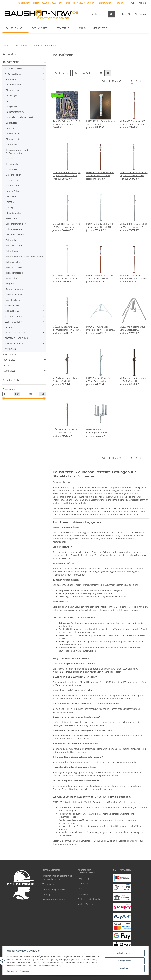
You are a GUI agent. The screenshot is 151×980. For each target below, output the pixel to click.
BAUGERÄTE (11, 79)
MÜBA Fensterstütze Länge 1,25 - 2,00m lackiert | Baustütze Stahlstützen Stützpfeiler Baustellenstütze (134, 380)
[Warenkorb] (141, 14)
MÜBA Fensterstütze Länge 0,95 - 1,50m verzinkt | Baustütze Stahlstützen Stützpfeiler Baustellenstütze (101, 380)
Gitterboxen (12, 169)
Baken (9, 101)
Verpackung (84, 878)
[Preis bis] (33, 394)
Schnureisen (12, 240)
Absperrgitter (13, 90)
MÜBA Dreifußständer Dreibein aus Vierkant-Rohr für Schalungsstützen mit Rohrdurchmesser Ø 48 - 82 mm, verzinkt (100, 328)
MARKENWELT (9, 371)
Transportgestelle (15, 273)
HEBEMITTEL (12, 180)
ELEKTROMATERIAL (14, 322)
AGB (80, 889)
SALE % (6, 365)
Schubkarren (12, 251)
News (131, 3)
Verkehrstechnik (14, 295)
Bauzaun (10, 128)
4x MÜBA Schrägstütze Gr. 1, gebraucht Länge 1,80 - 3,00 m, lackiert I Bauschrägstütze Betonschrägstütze (67, 123)
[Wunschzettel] (129, 14)
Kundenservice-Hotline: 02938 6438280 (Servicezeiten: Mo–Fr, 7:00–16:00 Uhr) (56, 3)
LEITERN (10, 202)
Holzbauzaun (12, 186)
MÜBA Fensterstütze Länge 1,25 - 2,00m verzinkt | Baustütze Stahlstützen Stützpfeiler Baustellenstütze (67, 431)
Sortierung (60, 73)
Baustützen (12, 123)
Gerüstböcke (12, 164)
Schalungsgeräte (14, 229)
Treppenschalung (15, 289)
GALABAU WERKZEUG (15, 333)
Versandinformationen (54, 900)
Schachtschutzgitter (16, 224)
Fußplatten (11, 145)
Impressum (12, 971)
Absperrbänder (13, 85)
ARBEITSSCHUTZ (13, 74)
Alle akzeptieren (124, 953)
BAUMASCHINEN (13, 305)
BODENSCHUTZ (10, 354)
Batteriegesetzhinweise (89, 899)
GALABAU (9, 327)
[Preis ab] (8, 394)
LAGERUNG (11, 197)
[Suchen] (99, 14)
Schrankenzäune (14, 246)
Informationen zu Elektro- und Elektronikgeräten (57, 877)
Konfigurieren (124, 961)
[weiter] (146, 81)
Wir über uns (49, 884)
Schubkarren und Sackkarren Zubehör (25, 256)
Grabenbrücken (14, 175)
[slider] (4, 399)
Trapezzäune (12, 278)
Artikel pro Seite (83, 73)
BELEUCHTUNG (12, 311)
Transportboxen (14, 267)
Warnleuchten (13, 300)
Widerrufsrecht (85, 904)
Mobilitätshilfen (14, 213)
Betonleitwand (13, 134)
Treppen (10, 284)
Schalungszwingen (15, 235)
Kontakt (143, 3)
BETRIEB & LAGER (13, 316)
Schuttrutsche (13, 262)
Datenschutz (26, 971)
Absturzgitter (12, 96)
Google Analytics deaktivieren (53, 976)
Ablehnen (124, 968)
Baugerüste (12, 106)
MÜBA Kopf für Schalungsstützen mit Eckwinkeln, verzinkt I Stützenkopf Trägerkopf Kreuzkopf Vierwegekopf (98, 431)
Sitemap (47, 894)
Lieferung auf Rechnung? (111, 3)
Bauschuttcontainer (16, 112)
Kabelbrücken (13, 191)
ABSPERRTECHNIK (13, 68)
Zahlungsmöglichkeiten (54, 889)
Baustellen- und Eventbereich (21, 117)
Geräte (9, 158)
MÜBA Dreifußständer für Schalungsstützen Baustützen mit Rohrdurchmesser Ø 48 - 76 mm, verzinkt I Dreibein (133, 328)
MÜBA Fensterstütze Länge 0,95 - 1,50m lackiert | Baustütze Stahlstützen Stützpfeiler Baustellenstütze (67, 380)
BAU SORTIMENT (11, 62)
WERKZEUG (10, 349)
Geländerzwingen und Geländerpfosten (17, 151)
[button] (123, 14)
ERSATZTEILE (9, 360)
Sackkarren (11, 218)
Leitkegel (10, 207)
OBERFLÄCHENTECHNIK (16, 338)
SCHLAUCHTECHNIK (14, 344)
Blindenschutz (13, 139)
